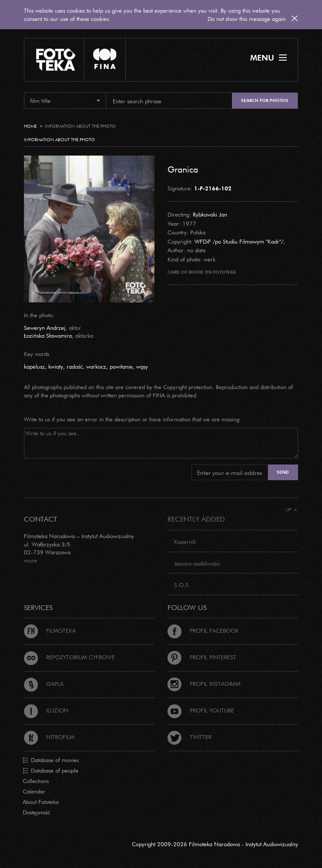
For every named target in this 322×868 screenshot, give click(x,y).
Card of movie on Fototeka (202, 272)
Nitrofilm (49, 737)
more (30, 560)
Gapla (44, 684)
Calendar (34, 791)
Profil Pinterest (202, 657)
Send (283, 472)
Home (30, 126)
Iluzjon (46, 710)
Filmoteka (50, 631)
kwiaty (56, 366)
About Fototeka (41, 802)
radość (75, 366)
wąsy (142, 366)
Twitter (190, 737)
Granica (183, 169)
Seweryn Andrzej (45, 328)
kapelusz (34, 366)
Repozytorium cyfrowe (69, 657)
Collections (36, 781)
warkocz (96, 366)
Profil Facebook (203, 631)
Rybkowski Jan (210, 214)
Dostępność (36, 812)
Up (292, 510)
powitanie (121, 366)
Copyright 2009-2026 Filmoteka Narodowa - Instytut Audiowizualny (215, 844)
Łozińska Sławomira (48, 336)
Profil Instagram (204, 684)
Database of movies (51, 760)
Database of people (50, 771)
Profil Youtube (201, 710)
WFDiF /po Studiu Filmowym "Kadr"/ (239, 241)
